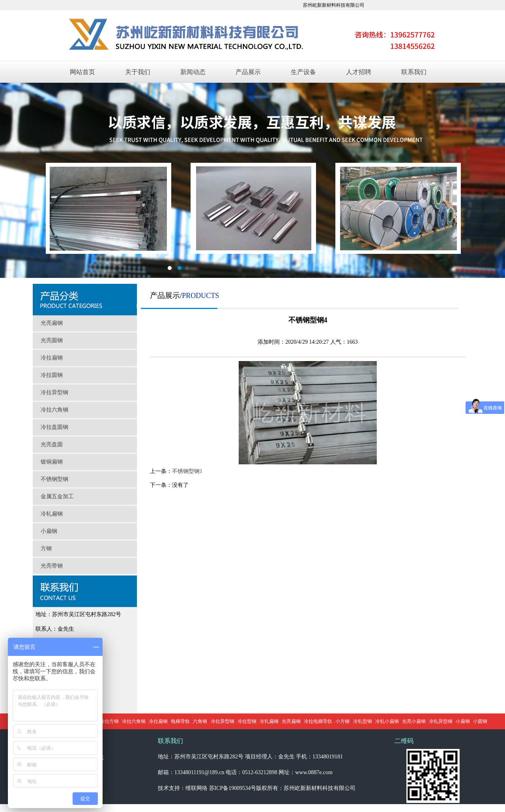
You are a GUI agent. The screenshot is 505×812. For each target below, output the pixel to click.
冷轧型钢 (363, 721)
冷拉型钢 (247, 721)
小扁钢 (49, 531)
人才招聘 (359, 72)
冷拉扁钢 (52, 358)
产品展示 (248, 72)
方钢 (46, 548)
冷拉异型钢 (54, 392)
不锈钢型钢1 (187, 471)
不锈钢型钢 (54, 479)
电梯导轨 (180, 721)
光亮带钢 (52, 566)
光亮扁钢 (52, 323)
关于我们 (138, 72)
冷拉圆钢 (52, 375)
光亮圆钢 (52, 340)
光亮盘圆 (52, 444)
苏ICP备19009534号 (233, 788)
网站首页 (82, 72)
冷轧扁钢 (52, 514)
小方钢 (342, 721)
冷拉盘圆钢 (54, 427)
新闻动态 (193, 72)
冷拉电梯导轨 (318, 721)
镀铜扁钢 (52, 462)
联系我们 (414, 72)
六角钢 (200, 721)
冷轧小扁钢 (387, 721)
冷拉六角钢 (54, 410)
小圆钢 (480, 721)
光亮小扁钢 (414, 721)
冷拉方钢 (109, 721)
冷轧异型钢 (441, 721)
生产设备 (303, 72)
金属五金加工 (57, 496)
